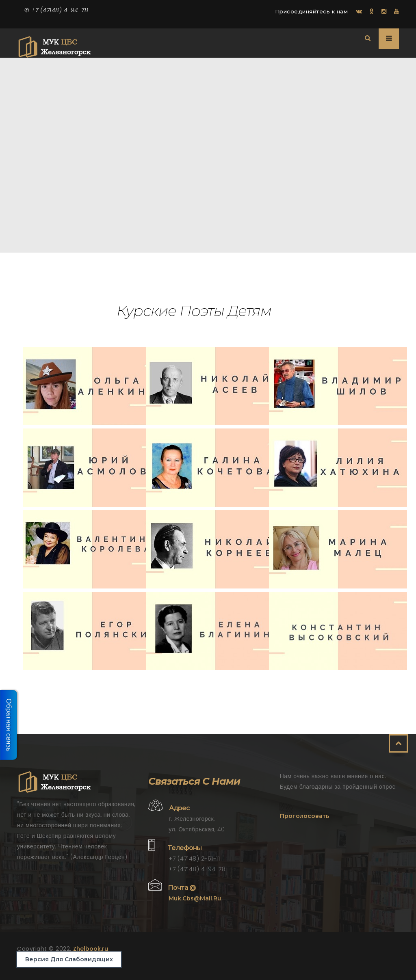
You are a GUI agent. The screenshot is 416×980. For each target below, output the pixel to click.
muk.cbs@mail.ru (195, 898)
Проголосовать (304, 816)
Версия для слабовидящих (69, 959)
